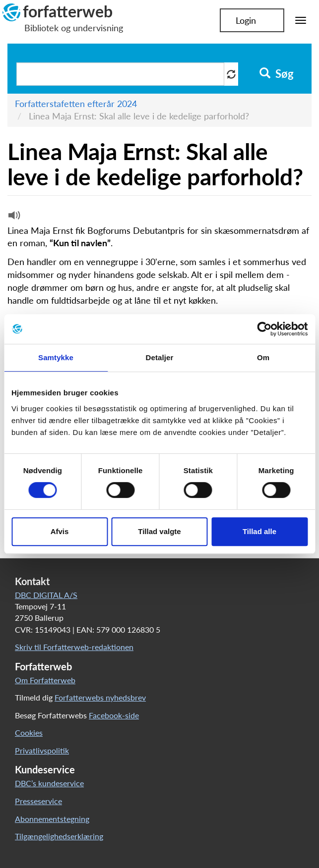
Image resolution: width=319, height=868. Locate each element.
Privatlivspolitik (42, 750)
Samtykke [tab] (56, 357)
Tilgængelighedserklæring (59, 836)
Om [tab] (263, 357)
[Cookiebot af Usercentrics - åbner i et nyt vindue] (264, 329)
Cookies (29, 732)
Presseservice (38, 801)
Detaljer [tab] (160, 357)
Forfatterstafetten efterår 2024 (76, 104)
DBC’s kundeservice (49, 783)
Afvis (60, 531)
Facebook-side (114, 715)
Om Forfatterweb (45, 680)
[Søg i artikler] (120, 74)
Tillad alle (259, 531)
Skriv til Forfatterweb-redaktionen (74, 647)
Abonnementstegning (52, 819)
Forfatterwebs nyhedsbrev (100, 697)
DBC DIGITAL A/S (46, 595)
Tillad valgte (159, 531)
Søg (277, 74)
